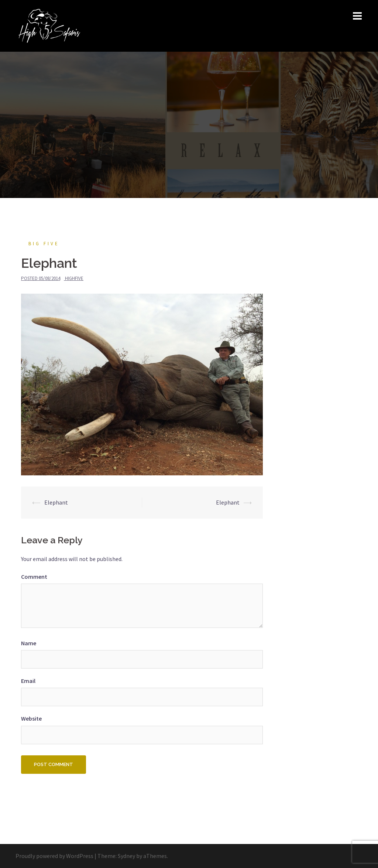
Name (29, 643)
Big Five (44, 244)
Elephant (56, 502)
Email (28, 681)
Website (31, 718)
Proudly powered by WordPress (54, 856)
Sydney (126, 856)
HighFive (74, 278)
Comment (34, 577)
